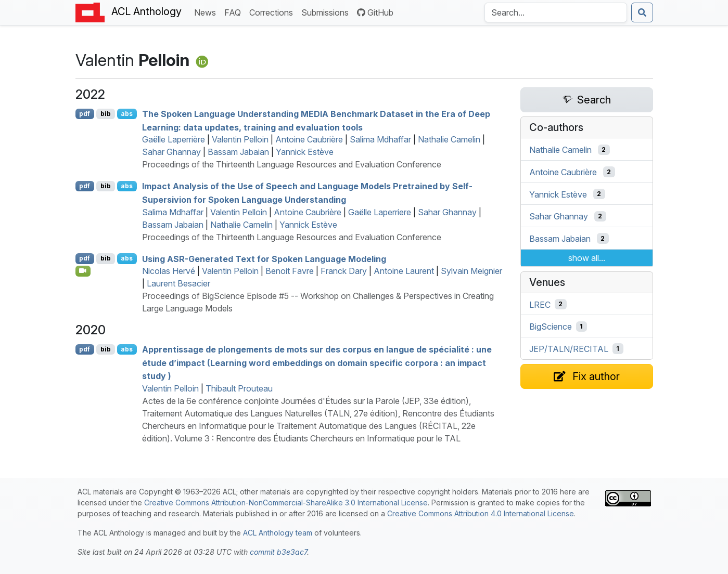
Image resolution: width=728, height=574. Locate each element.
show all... (587, 258)
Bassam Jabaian (238, 152)
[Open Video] (83, 271)
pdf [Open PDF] (85, 114)
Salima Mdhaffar (380, 139)
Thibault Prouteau (239, 388)
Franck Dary (344, 271)
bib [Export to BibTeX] (106, 114)
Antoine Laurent (404, 271)
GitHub (375, 12)
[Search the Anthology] (556, 12)
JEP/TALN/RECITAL (569, 349)
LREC (540, 304)
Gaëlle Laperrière (174, 139)
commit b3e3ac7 (278, 552)
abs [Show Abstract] (127, 114)
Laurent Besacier (178, 283)
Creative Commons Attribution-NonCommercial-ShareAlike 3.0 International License (286, 503)
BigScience (551, 327)
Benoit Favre (290, 271)
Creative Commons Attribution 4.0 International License (481, 513)
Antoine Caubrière (309, 139)
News (207, 12)
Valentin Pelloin (240, 139)
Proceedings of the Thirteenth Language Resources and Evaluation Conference (292, 164)
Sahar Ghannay (171, 152)
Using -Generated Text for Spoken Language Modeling (264, 258)
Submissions (327, 12)
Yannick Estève (305, 152)
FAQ (235, 12)
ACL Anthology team (278, 533)
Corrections (273, 12)
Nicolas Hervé (169, 271)
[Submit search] (642, 12)
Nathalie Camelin (449, 139)
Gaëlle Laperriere (380, 212)
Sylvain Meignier (471, 271)
